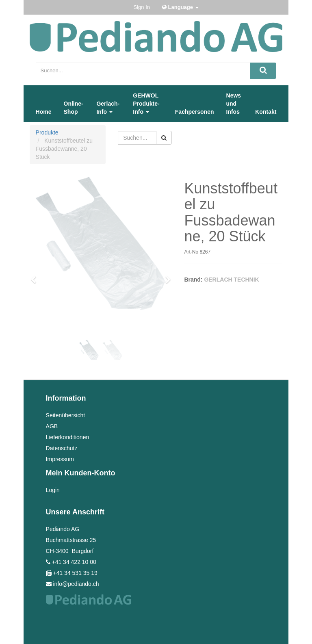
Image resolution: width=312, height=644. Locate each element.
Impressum (60, 459)
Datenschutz (62, 448)
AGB (52, 426)
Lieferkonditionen (68, 437)
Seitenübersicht (66, 415)
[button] (36, 276)
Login (53, 490)
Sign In (142, 7)
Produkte (47, 132)
